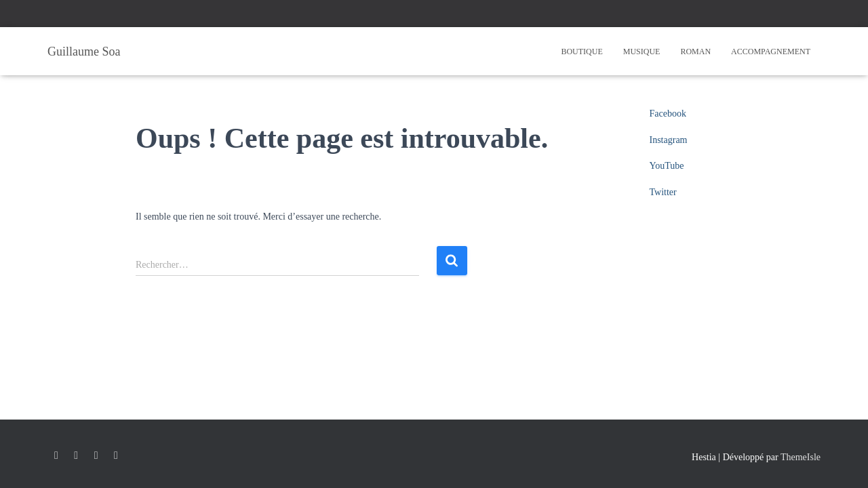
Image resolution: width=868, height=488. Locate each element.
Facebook (668, 114)
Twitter (663, 192)
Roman (695, 52)
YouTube (667, 166)
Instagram (669, 140)
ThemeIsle (801, 457)
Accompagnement (771, 52)
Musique (642, 52)
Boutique (581, 52)
